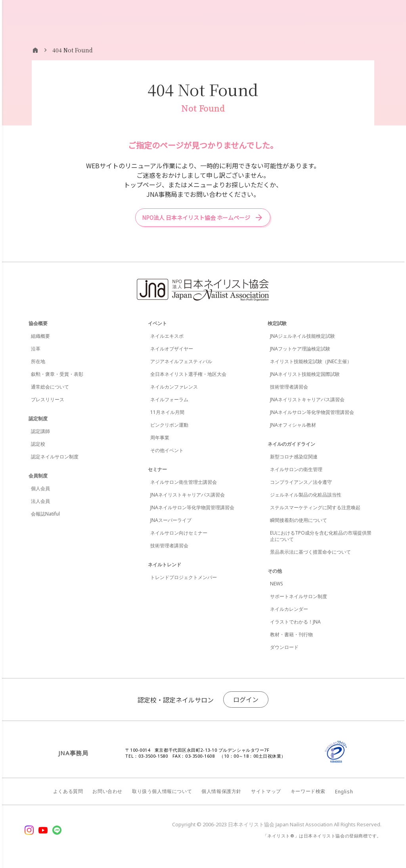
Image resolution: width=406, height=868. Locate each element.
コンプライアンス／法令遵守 (301, 482)
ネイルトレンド (165, 565)
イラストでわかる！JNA (295, 622)
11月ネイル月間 (167, 412)
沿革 (36, 349)
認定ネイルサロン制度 (55, 457)
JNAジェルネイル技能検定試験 (303, 336)
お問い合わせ (107, 791)
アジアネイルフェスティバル (181, 361)
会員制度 (38, 476)
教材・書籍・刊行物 (291, 634)
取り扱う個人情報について (162, 791)
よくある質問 (68, 791)
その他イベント (167, 450)
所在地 (38, 361)
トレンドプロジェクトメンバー (184, 577)
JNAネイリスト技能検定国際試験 (305, 374)
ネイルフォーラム (169, 399)
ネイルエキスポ (167, 336)
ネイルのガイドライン (291, 444)
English (344, 792)
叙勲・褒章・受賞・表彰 (57, 374)
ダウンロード (284, 647)
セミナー (157, 469)
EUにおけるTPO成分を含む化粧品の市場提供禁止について (321, 536)
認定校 (38, 444)
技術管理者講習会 (169, 546)
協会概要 (38, 323)
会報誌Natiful (45, 514)
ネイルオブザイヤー (172, 349)
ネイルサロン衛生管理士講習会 (184, 482)
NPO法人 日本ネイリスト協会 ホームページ (196, 217)
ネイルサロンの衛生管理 (296, 469)
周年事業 (160, 438)
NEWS (277, 584)
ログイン (246, 699)
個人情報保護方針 (221, 791)
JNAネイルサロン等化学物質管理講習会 (192, 507)
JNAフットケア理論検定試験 (300, 349)
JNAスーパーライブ (171, 520)
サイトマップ (266, 791)
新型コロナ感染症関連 (294, 457)
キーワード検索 (308, 791)
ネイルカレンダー (289, 609)
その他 (275, 571)
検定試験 (277, 323)
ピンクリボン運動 (169, 425)
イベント (157, 323)
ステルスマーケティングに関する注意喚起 (315, 507)
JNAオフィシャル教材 (293, 425)
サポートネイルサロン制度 (299, 596)
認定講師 (40, 431)
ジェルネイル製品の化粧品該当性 (306, 495)
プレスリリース (48, 399)
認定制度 (38, 419)
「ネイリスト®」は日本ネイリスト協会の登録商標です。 (322, 836)
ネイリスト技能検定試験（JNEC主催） (311, 361)
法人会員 (40, 501)
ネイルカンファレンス (174, 387)
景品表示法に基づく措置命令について (310, 552)
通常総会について (50, 387)
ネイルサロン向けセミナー (179, 533)
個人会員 (40, 488)
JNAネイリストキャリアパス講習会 (188, 495)
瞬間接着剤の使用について (299, 520)
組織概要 (40, 336)
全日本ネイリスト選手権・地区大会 (188, 374)
